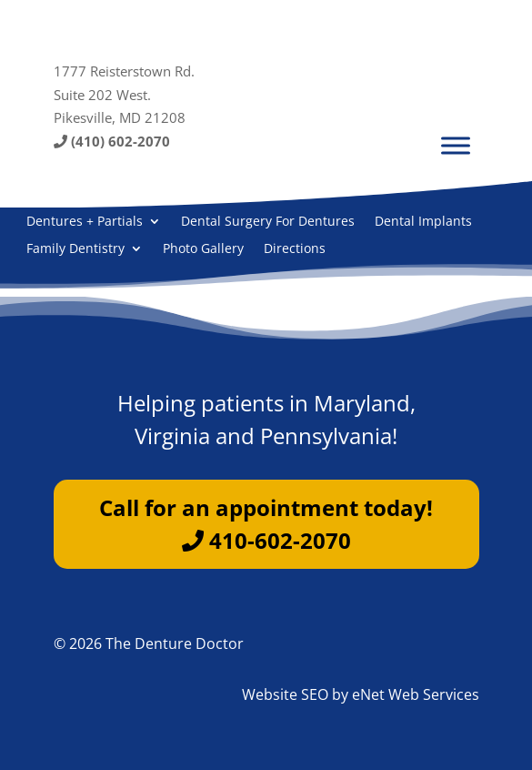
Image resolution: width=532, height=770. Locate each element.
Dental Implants (423, 222)
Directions (295, 249)
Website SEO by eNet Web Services (361, 694)
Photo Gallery (203, 249)
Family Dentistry (75, 249)
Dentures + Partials (85, 222)
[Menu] (456, 145)
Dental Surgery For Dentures (268, 222)
